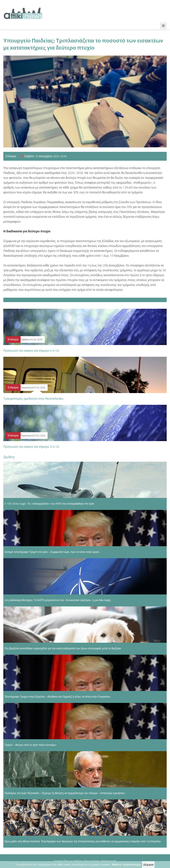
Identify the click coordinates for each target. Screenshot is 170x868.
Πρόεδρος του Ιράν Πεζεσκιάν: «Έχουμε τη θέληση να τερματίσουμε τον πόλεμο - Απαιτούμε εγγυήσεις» (65, 793)
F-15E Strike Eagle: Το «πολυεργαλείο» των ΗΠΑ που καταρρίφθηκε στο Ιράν (49, 504)
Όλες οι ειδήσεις (73, 861)
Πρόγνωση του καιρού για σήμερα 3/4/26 (31, 447)
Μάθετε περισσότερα (126, 865)
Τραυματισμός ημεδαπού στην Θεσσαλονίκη (33, 398)
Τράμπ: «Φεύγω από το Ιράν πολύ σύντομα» (31, 745)
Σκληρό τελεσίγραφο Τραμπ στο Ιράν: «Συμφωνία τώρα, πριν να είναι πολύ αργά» (52, 552)
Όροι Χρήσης (92, 861)
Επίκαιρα (11, 156)
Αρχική (58, 861)
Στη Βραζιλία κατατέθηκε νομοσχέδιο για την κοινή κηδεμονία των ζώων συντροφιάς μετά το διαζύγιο (63, 648)
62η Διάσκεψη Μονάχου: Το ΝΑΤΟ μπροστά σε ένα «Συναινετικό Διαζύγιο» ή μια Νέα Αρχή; (58, 600)
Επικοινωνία (109, 861)
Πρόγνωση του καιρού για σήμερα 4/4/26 (31, 350)
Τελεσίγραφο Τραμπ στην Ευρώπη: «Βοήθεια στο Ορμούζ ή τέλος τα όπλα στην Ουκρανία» (58, 697)
